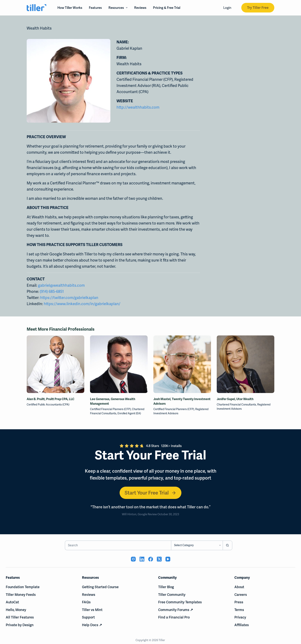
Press (239, 602)
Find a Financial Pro (174, 617)
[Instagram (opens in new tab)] (133, 559)
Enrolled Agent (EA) (129, 413)
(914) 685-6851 (52, 291)
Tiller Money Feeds (21, 595)
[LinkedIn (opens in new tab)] (142, 559)
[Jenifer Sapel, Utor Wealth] (246, 364)
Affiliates (242, 625)
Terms (239, 610)
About (239, 587)
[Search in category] (197, 545)
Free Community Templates (180, 602)
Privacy (240, 617)
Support (88, 617)
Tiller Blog (166, 587)
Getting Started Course (100, 587)
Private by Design (20, 625)
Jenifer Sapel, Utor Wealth (235, 399)
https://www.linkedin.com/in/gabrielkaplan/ (82, 304)
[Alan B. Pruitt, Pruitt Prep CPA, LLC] (55, 364)
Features (95, 8)
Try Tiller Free (258, 8)
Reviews (140, 8)
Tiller (162, 640)
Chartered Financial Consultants (236, 405)
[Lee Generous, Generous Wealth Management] (119, 364)
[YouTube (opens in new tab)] (168, 559)
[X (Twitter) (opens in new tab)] (159, 559)
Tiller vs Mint (92, 610)
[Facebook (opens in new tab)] (151, 559)
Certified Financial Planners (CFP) (110, 409)
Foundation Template (23, 587)
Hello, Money (16, 610)
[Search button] (227, 545)
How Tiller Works (70, 8)
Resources (119, 8)
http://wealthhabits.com (138, 107)
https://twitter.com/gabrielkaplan (69, 298)
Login (227, 8)
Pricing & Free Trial (167, 8)
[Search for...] (118, 545)
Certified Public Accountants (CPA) (48, 405)
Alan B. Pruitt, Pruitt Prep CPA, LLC (50, 399)
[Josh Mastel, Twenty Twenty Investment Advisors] (182, 364)
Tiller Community (172, 595)
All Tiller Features (20, 617)
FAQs (86, 602)
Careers (241, 595)
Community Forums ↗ (176, 610)
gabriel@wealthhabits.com (61, 285)
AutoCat (12, 602)
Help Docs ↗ (92, 625)
